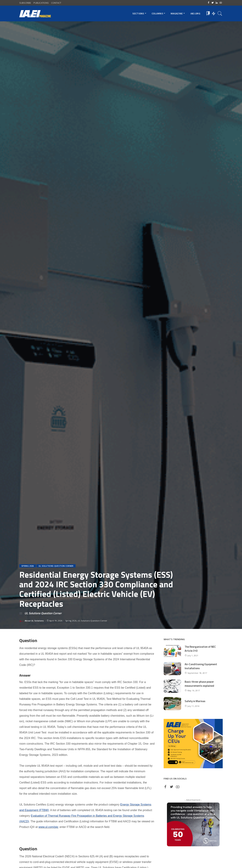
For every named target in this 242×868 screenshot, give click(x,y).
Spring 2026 (28, 566)
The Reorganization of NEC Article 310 (200, 649)
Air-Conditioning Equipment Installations (201, 666)
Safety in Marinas (195, 701)
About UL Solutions (34, 621)
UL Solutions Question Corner (56, 566)
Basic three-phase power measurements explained (199, 684)
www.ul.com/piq (48, 827)
